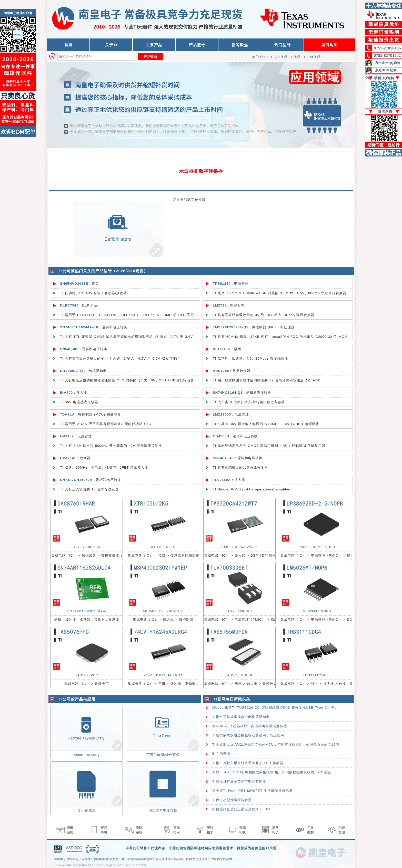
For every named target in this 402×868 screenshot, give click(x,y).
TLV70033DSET (239, 611)
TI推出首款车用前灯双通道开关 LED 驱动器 (248, 763)
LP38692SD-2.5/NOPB (316, 547)
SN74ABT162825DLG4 (87, 611)
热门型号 (283, 45)
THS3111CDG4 (316, 675)
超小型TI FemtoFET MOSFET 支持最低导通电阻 (252, 791)
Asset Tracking (87, 755)
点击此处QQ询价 (388, 63)
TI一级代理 (312, 57)
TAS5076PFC (87, 675)
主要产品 (154, 45)
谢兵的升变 (221, 754)
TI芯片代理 (279, 57)
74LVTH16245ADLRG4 (163, 675)
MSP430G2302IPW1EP (163, 611)
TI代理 (295, 57)
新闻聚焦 (240, 45)
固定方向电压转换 (163, 810)
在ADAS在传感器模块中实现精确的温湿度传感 (250, 726)
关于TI (111, 45)
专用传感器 (87, 810)
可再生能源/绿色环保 (163, 755)
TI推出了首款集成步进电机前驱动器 (241, 717)
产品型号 (197, 45)
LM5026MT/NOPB (316, 611)
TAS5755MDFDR (239, 675)
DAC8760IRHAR (87, 547)
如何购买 (329, 45)
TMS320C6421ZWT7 (239, 547)
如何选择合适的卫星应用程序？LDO (241, 809)
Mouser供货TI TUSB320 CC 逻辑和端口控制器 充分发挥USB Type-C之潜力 (275, 708)
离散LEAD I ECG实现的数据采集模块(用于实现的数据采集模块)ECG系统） (273, 772)
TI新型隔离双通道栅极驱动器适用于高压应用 (248, 735)
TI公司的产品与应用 (77, 699)
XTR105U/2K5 (163, 547)
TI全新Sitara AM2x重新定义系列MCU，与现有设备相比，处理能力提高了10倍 (276, 744)
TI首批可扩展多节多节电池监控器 (239, 781)
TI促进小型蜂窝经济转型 (232, 800)
